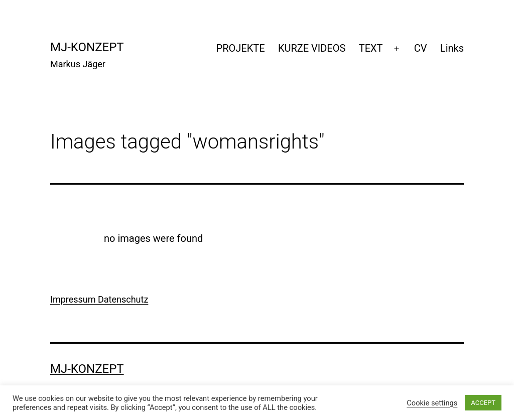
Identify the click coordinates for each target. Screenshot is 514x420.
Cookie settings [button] (432, 403)
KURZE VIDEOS (312, 48)
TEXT (371, 48)
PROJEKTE (241, 48)
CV (421, 48)
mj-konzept (87, 47)
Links (452, 48)
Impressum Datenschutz (99, 299)
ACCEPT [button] (483, 403)
